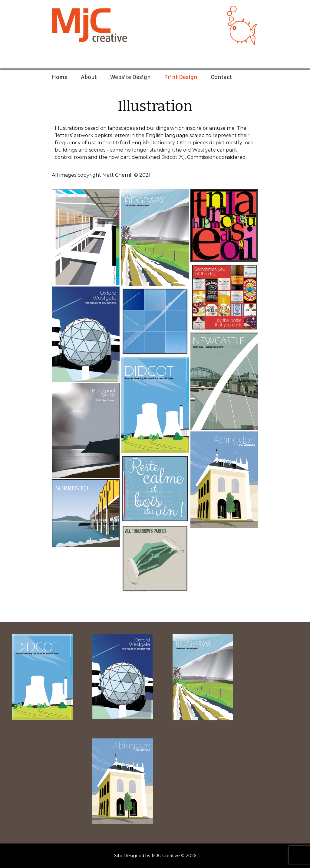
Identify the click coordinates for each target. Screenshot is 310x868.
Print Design (181, 77)
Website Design (130, 77)
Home (60, 77)
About (89, 77)
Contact (221, 77)
